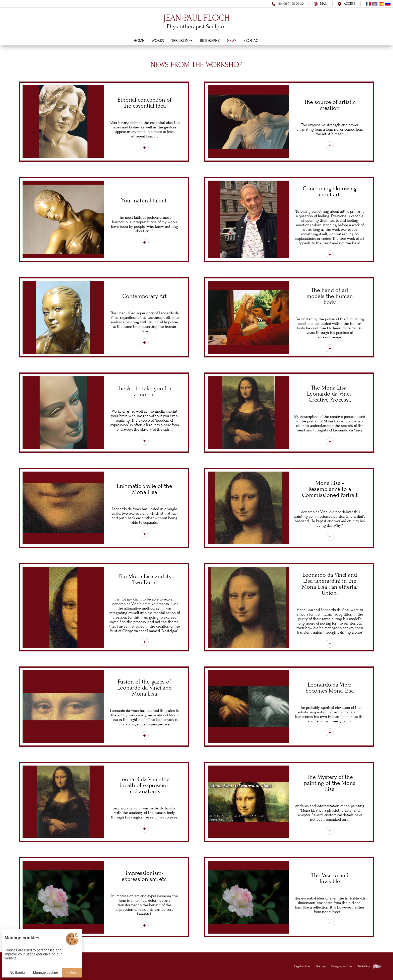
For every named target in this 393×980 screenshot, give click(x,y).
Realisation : (369, 966)
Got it (72, 972)
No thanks (16, 972)
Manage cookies (46, 972)
